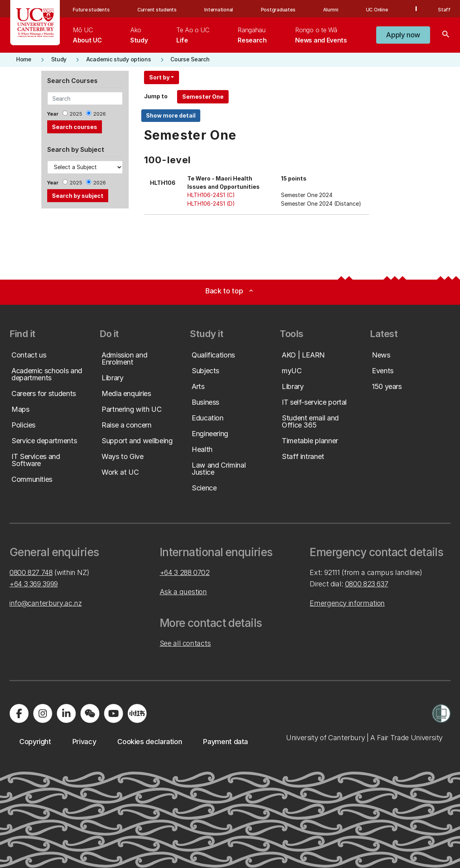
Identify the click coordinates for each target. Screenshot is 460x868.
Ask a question (183, 592)
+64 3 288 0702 (185, 572)
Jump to (156, 96)
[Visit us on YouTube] (113, 713)
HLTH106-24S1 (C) (211, 195)
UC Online (377, 10)
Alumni (331, 10)
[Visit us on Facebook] (19, 713)
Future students (91, 10)
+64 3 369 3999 (34, 584)
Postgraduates (278, 10)
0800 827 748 (31, 572)
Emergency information (347, 603)
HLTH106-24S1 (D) (211, 204)
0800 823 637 (367, 584)
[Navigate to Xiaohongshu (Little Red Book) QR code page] (137, 713)
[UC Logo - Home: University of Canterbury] (35, 23)
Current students (157, 10)
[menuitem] (87, 35)
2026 (100, 114)
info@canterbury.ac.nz (45, 603)
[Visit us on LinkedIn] (66, 713)
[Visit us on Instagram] (42, 713)
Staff (444, 10)
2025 (76, 114)
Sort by (159, 77)
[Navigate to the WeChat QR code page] (90, 713)
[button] (403, 35)
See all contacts (185, 643)
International (219, 10)
